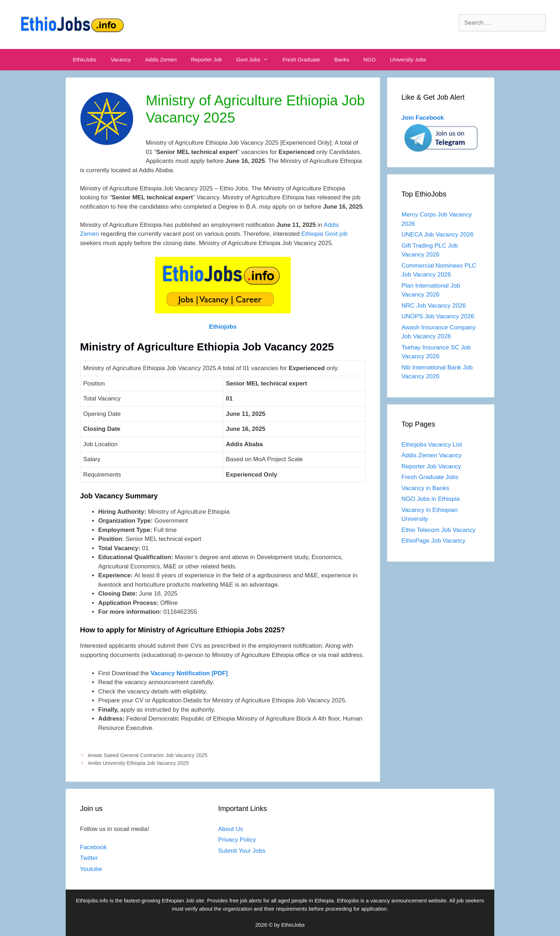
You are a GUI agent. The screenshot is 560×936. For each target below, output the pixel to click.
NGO (370, 59)
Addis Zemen (161, 59)
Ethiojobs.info (92, 900)
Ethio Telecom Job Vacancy (439, 530)
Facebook (93, 847)
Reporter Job (207, 59)
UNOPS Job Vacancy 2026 (438, 316)
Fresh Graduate (301, 59)
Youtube (91, 869)
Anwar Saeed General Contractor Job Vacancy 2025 (148, 755)
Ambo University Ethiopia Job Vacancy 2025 (138, 763)
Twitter (89, 858)
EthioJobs (85, 59)
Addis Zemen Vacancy (432, 455)
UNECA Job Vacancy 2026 (437, 235)
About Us (231, 829)
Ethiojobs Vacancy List (432, 445)
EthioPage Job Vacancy (433, 541)
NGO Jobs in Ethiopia (431, 499)
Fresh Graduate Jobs (430, 477)
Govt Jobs (256, 60)
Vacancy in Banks (425, 488)
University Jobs (408, 59)
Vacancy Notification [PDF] (189, 673)
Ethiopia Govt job (324, 234)
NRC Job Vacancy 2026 (434, 306)
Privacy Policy (237, 840)
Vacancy (121, 59)
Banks (342, 59)
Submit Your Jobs (242, 851)
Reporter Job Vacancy (431, 466)
